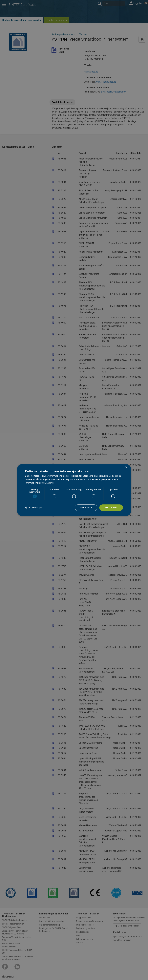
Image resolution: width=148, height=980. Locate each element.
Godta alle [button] (111, 507)
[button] (34, 508)
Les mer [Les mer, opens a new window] (50, 483)
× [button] (126, 468)
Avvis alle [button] (86, 507)
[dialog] (74, 490)
